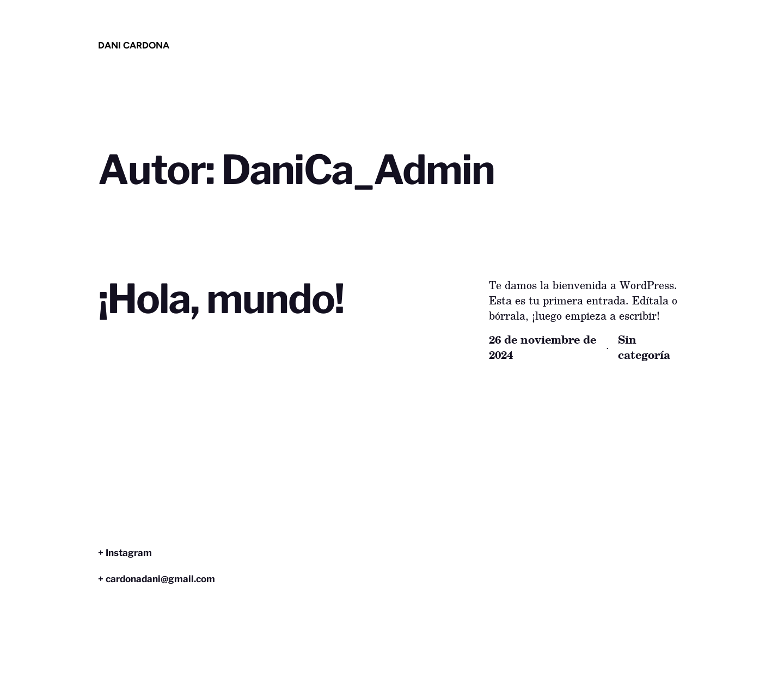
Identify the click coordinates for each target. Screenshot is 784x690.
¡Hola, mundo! (221, 299)
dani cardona (134, 45)
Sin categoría (644, 347)
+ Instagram (125, 553)
